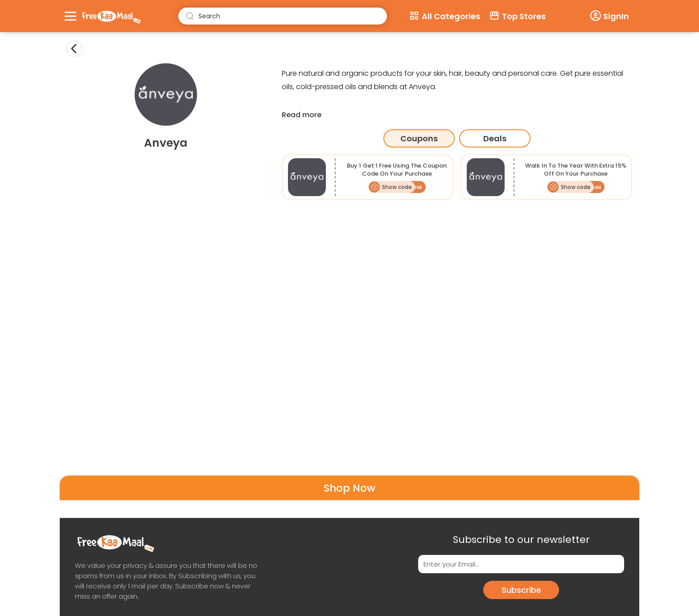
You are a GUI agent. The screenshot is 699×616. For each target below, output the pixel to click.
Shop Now (349, 488)
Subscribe (521, 590)
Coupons (419, 138)
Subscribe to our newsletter (521, 540)
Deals (495, 138)
